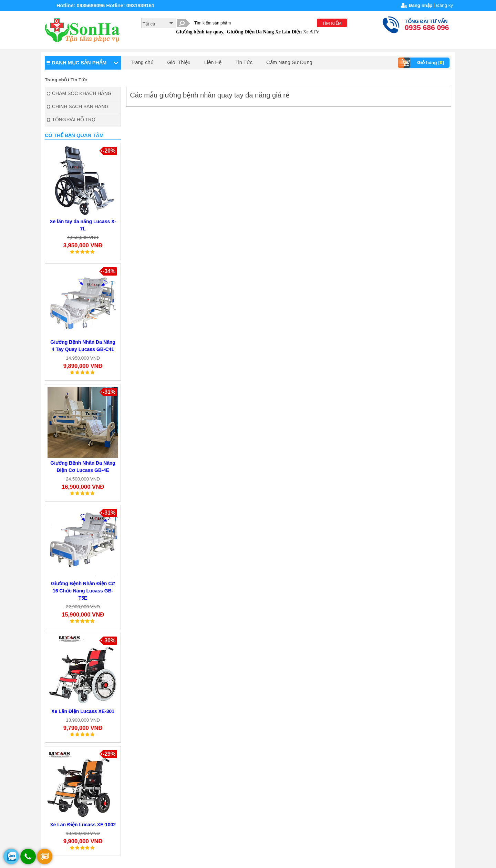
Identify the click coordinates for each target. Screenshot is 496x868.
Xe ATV (311, 32)
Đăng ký (445, 5)
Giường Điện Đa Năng (250, 32)
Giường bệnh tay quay (200, 32)
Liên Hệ (213, 62)
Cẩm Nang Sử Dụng (289, 62)
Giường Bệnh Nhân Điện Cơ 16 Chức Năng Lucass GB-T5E (83, 591)
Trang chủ (142, 62)
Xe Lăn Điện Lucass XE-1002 (83, 825)
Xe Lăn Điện (288, 32)
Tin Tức (244, 62)
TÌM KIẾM (332, 23)
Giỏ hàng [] (422, 63)
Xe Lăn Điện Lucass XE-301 (83, 711)
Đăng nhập (421, 5)
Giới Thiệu (179, 62)
